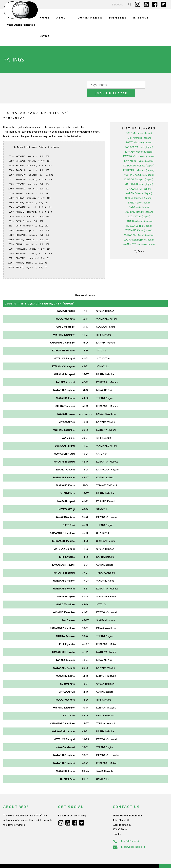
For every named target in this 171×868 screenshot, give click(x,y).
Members (118, 17)
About (63, 17)
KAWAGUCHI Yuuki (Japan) (139, 153)
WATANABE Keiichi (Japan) (139, 227)
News (45, 36)
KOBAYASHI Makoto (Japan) (139, 157)
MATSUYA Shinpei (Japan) (139, 176)
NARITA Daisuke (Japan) (139, 185)
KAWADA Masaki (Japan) (139, 143)
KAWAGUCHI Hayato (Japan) (139, 148)
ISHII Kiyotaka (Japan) (139, 130)
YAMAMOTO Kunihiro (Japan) (139, 236)
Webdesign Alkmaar (24, 862)
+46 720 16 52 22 (126, 833)
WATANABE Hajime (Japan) (139, 231)
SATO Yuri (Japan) (139, 199)
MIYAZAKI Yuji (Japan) (139, 181)
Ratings (141, 17)
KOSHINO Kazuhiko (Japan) (139, 167)
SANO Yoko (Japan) (139, 194)
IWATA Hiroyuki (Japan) (139, 134)
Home (45, 17)
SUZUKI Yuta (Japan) (139, 208)
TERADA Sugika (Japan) (139, 218)
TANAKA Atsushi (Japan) (139, 213)
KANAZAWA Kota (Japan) (139, 139)
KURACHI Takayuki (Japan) (139, 171)
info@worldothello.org (129, 839)
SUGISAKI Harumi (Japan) (139, 204)
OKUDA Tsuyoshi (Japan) (139, 190)
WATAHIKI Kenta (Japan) (139, 222)
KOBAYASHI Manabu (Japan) (139, 162)
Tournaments (89, 17)
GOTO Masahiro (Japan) (139, 125)
